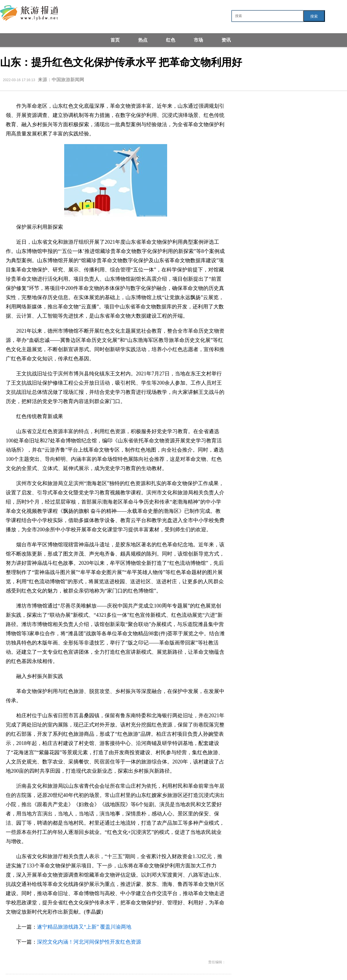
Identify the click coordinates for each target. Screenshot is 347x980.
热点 (143, 40)
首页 (115, 40)
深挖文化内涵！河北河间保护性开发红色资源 (89, 942)
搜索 (314, 16)
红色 (171, 40)
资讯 (226, 40)
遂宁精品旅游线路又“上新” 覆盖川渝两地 (84, 927)
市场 (198, 40)
